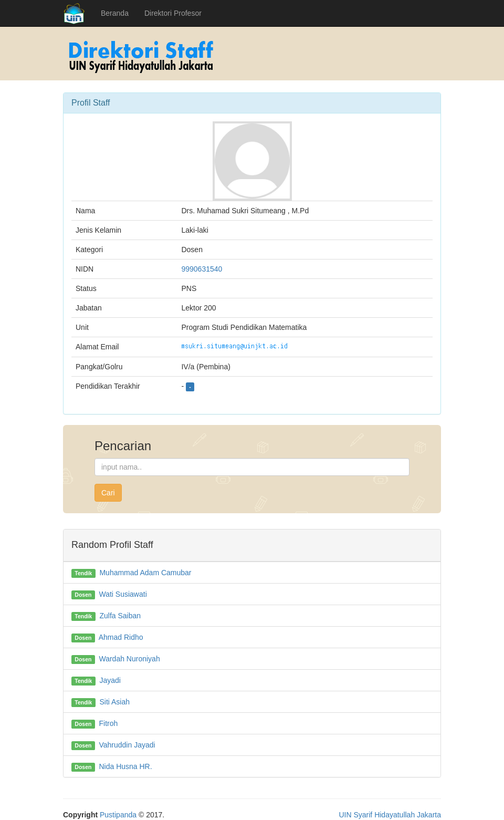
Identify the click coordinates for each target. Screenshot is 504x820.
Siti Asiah (114, 702)
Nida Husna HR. (125, 766)
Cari (108, 493)
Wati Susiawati (123, 594)
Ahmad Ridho (121, 637)
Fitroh (108, 723)
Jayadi (110, 680)
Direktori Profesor (173, 13)
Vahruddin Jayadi (127, 745)
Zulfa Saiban (120, 616)
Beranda (115, 13)
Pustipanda (118, 815)
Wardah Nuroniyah (129, 659)
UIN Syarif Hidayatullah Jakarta (390, 815)
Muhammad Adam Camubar (145, 573)
